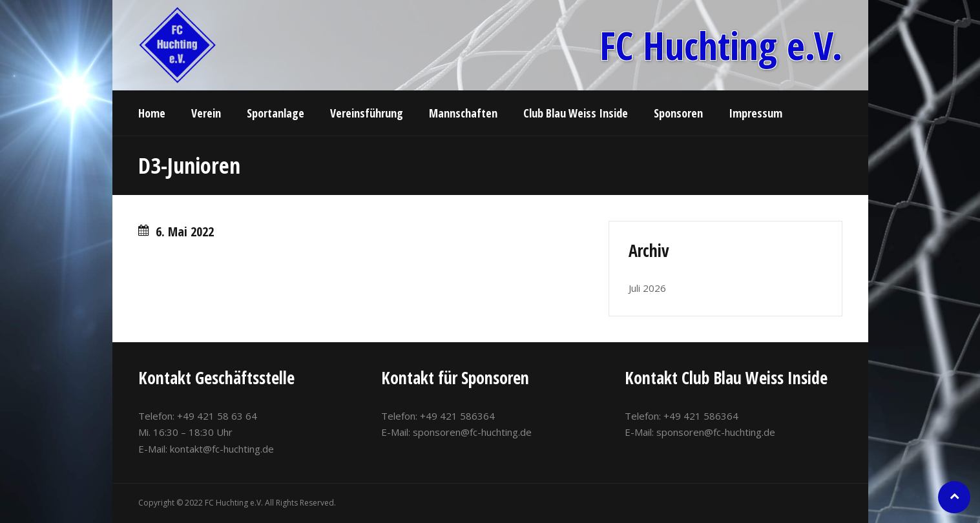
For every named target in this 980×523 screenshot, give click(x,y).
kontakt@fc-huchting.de (222, 449)
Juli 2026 (647, 288)
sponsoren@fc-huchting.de (472, 432)
